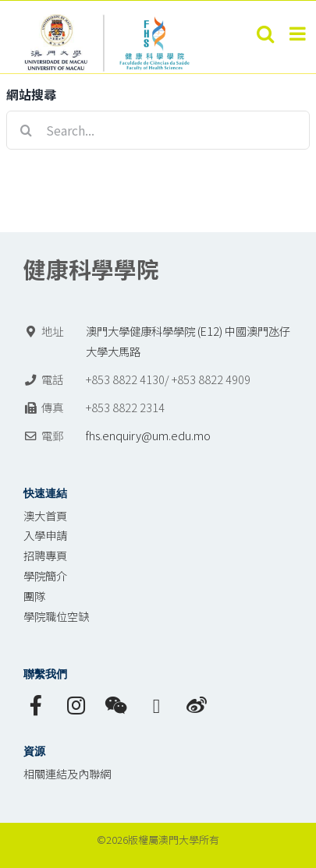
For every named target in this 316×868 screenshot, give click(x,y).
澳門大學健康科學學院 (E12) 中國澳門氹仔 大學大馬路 (188, 341)
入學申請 (45, 535)
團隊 (34, 596)
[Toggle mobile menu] (299, 34)
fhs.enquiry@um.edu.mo (148, 435)
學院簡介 (45, 575)
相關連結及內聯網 (67, 773)
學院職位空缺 (56, 616)
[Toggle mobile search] (265, 34)
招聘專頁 (45, 555)
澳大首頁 (45, 515)
